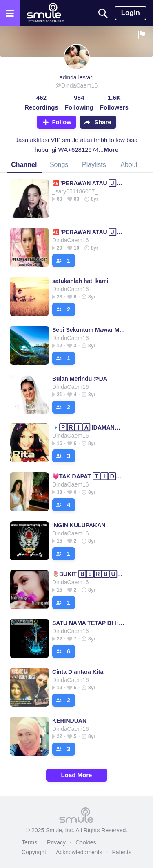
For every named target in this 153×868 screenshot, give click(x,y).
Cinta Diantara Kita (78, 672)
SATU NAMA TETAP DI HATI (90, 623)
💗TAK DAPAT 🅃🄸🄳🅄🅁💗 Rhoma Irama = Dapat (90, 476)
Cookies (86, 842)
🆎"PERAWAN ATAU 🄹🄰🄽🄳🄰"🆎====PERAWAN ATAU (90, 183)
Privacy (56, 842)
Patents (121, 852)
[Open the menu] (10, 13)
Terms (29, 842)
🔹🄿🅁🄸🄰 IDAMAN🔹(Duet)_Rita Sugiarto (90, 427)
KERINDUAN (69, 721)
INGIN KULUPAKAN (79, 525)
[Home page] (45, 13)
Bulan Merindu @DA (80, 379)
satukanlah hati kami (80, 281)
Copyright (34, 852)
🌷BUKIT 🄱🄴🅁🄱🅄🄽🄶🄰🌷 (90, 574)
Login (131, 13)
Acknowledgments (79, 852)
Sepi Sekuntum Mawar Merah (90, 330)
